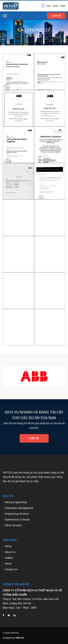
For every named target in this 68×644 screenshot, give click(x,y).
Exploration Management (19, 508)
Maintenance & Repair (17, 520)
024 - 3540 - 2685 (56, 6)
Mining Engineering (16, 502)
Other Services (13, 525)
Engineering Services (17, 514)
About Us (10, 552)
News (8, 564)
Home (8, 546)
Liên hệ (56, 16)
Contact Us (11, 569)
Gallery (9, 558)
